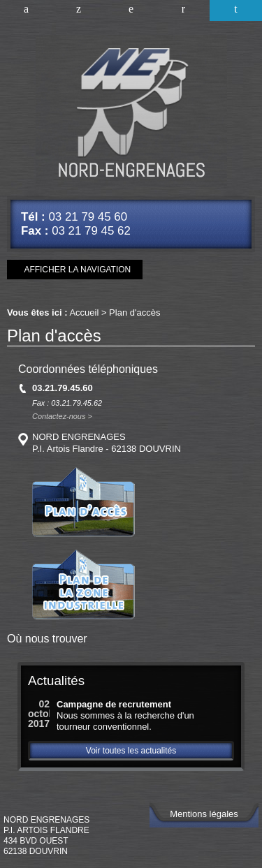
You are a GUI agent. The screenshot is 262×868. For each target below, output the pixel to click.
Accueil (26, 10)
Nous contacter (183, 10)
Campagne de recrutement (114, 704)
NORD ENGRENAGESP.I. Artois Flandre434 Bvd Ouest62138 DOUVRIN (46, 836)
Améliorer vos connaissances (79, 10)
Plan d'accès (236, 10)
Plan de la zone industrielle (83, 584)
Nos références (131, 10)
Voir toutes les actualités (131, 751)
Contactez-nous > (62, 417)
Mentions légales (204, 814)
